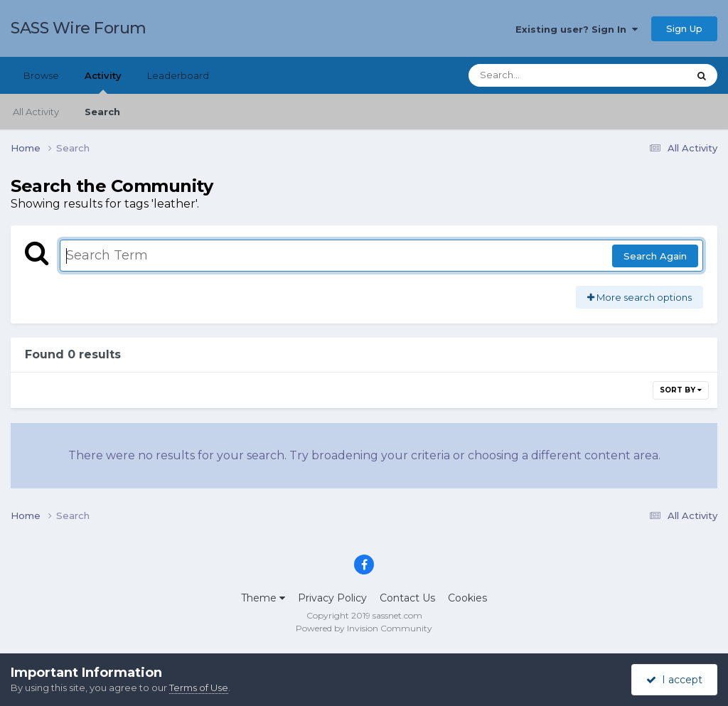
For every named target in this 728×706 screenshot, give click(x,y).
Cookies (467, 598)
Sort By (681, 390)
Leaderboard (178, 75)
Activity (103, 82)
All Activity (36, 112)
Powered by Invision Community (364, 628)
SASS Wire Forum (79, 28)
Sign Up (684, 28)
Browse (41, 75)
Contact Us (407, 598)
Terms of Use (199, 688)
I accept (674, 680)
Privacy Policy (332, 598)
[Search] (539, 75)
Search (102, 112)
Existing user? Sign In (577, 29)
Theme (263, 598)
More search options (639, 297)
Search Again (655, 256)
